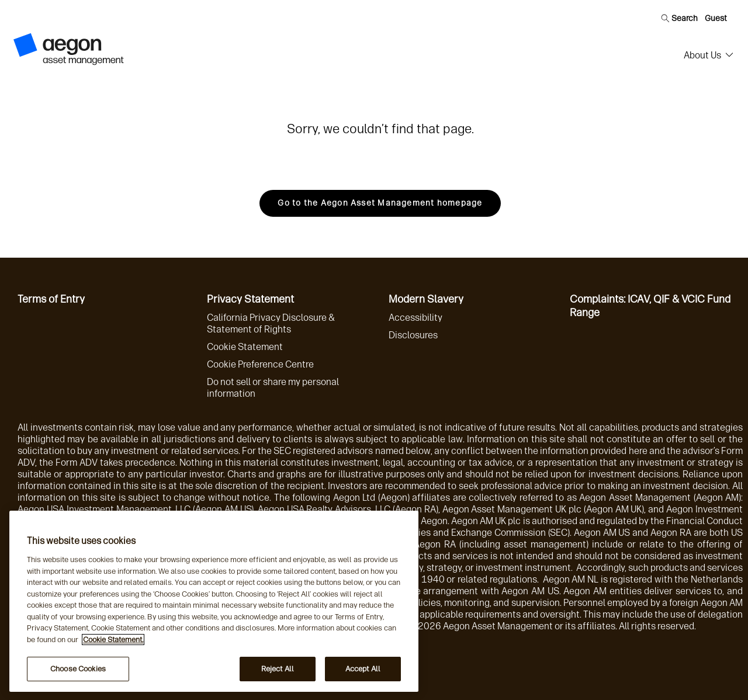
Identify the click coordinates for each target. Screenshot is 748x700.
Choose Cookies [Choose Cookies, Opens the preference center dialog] (78, 669)
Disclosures (413, 335)
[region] (214, 601)
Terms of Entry (51, 299)
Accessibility (415, 318)
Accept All (363, 669)
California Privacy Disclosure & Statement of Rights (271, 323)
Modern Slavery (426, 299)
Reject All (278, 669)
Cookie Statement (245, 347)
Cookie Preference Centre (260, 364)
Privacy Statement (250, 299)
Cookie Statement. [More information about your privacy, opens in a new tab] (113, 640)
